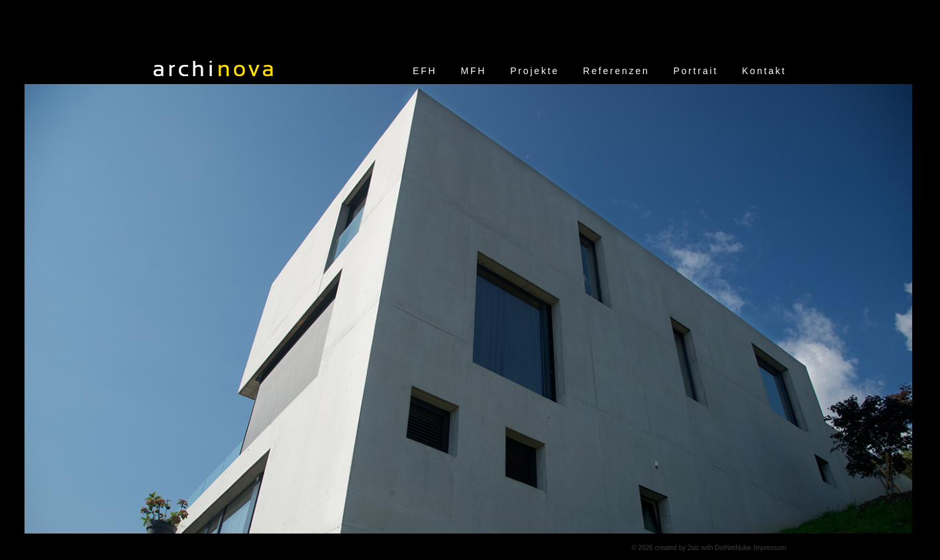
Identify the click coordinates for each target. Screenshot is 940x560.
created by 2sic (677, 548)
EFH (425, 71)
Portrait (696, 71)
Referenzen (616, 71)
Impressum (770, 548)
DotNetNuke (733, 548)
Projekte (535, 71)
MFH (474, 71)
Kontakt (764, 71)
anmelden (609, 548)
